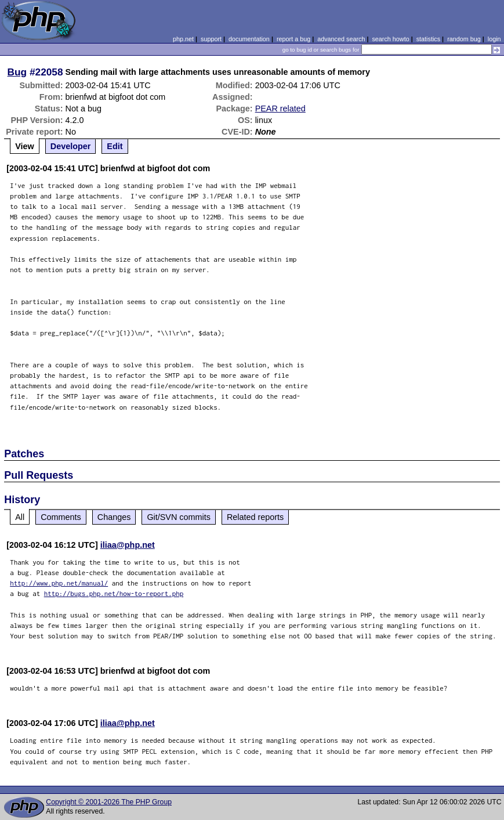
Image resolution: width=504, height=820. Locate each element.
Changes (114, 517)
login (494, 39)
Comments (61, 517)
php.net (183, 39)
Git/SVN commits (179, 517)
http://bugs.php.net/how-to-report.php (114, 593)
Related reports (255, 517)
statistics (428, 39)
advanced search (341, 39)
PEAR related (280, 109)
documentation (249, 39)
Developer (71, 146)
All (20, 517)
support (211, 39)
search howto (390, 39)
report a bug (293, 39)
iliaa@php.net (128, 545)
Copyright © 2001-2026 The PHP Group (109, 802)
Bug (17, 72)
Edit (115, 146)
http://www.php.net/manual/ (59, 583)
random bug (464, 39)
